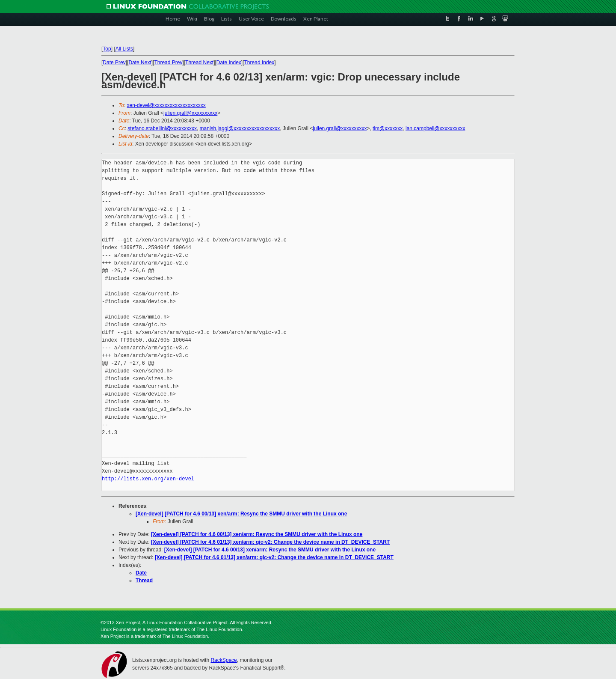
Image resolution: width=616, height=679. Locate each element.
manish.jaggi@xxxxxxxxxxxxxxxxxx (240, 128)
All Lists (124, 49)
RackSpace (224, 660)
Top (107, 49)
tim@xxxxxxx (388, 128)
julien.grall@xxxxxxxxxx (190, 113)
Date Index (229, 63)
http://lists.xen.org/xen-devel (148, 479)
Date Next (140, 63)
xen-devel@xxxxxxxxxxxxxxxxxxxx (166, 105)
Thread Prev (168, 63)
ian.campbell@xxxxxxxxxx (435, 128)
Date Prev (114, 63)
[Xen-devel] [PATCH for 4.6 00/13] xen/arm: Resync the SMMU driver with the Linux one (241, 514)
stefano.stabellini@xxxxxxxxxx (162, 128)
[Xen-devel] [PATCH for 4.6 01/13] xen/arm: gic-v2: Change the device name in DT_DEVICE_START (270, 542)
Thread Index (259, 63)
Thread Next (199, 63)
